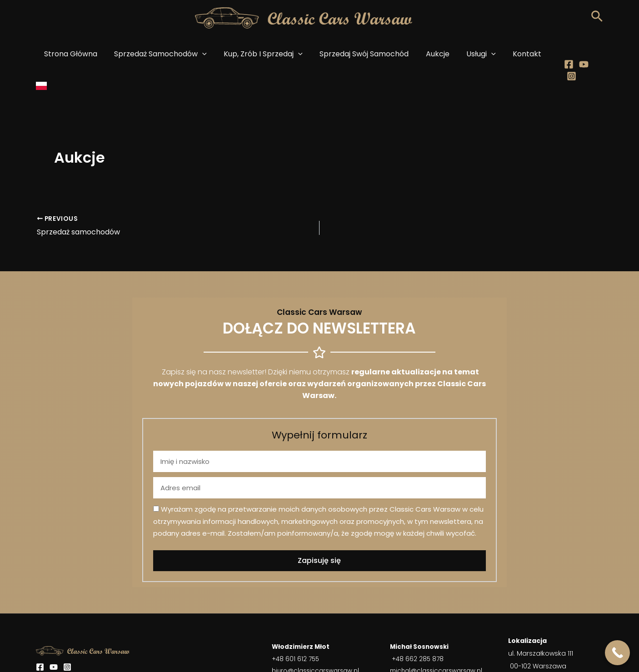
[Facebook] (563, 54)
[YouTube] (54, 635)
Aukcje (432, 54)
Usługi (473, 54)
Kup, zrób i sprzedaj (263, 54)
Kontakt (517, 54)
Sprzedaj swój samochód (361, 54)
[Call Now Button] (617, 653)
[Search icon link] (597, 19)
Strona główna (75, 54)
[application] (205, 54)
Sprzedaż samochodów (163, 54)
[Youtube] (578, 54)
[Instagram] (593, 54)
